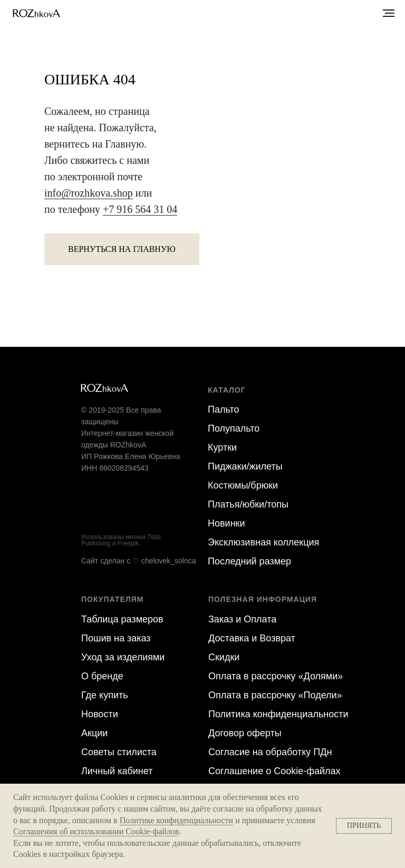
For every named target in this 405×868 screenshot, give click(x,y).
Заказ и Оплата (242, 619)
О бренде (102, 676)
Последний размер (249, 561)
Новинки (226, 523)
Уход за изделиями (123, 657)
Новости (100, 714)
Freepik (128, 543)
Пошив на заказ (116, 638)
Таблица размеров (122, 619)
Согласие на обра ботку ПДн (270, 752)
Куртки (222, 447)
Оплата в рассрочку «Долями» (276, 676)
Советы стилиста (119, 752)
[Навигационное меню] (389, 13)
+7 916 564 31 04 (140, 209)
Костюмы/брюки (243, 485)
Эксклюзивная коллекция (263, 542)
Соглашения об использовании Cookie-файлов (96, 831)
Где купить (105, 695)
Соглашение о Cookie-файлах (274, 771)
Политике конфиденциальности (176, 820)
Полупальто (234, 428)
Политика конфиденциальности (278, 714)
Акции (94, 733)
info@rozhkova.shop (89, 193)
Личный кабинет (117, 771)
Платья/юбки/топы (248, 504)
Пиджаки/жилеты (245, 466)
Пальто (223, 409)
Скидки (224, 657)
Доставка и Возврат (252, 638)
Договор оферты (245, 733)
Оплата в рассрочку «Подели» (275, 695)
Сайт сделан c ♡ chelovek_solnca (139, 561)
